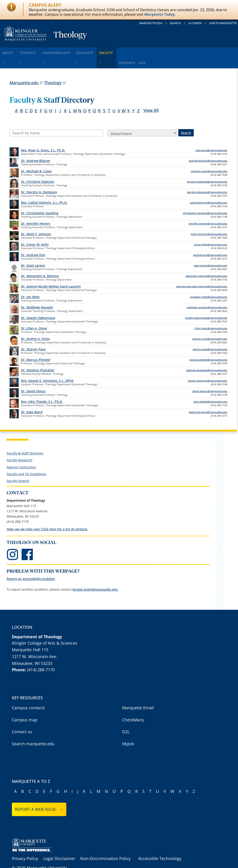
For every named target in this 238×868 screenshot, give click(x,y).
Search (175, 23)
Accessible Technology (160, 845)
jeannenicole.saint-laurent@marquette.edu (202, 273)
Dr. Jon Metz (30, 283)
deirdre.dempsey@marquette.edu (207, 178)
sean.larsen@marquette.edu (211, 252)
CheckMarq (133, 706)
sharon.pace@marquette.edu (210, 336)
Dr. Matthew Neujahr (37, 294)
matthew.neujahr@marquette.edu (207, 294)
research (155, 51)
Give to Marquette (223, 23)
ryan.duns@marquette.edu (211, 137)
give (176, 51)
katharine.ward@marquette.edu (208, 398)
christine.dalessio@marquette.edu (207, 168)
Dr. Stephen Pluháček (38, 356)
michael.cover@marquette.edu (209, 157)
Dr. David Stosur (33, 377)
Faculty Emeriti (18, 467)
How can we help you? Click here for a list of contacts (47, 515)
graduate (103, 51)
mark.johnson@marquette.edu (209, 220)
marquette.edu (151, 23)
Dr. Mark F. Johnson (36, 220)
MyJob (128, 730)
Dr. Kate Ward (32, 398)
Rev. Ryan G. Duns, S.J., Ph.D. (43, 137)
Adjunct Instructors (21, 453)
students (36, 51)
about (11, 51)
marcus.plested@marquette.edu (208, 346)
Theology (70, 35)
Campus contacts (28, 694)
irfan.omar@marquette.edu (211, 315)
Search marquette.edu (33, 730)
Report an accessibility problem (31, 565)
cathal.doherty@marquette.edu (209, 189)
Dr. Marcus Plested (36, 346)
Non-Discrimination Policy (105, 845)
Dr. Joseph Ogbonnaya (38, 304)
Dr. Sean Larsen (33, 252)
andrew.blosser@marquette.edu (208, 147)
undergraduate (70, 51)
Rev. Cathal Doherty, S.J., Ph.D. (44, 189)
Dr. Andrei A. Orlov (35, 325)
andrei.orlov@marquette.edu (210, 325)
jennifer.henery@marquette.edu (208, 210)
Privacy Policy (25, 845)
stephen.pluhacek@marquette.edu (207, 356)
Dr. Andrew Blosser (36, 147)
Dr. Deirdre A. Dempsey (39, 178)
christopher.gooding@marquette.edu (205, 199)
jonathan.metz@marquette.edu (209, 283)
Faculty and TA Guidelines (26, 460)
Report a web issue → (39, 796)
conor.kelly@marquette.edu (211, 231)
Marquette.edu (24, 69)
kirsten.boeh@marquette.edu (95, 576)
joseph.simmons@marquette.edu (208, 367)
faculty (130, 51)
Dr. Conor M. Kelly (35, 231)
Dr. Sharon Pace (33, 336)
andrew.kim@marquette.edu (210, 241)
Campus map (25, 706)
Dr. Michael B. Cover (36, 157)
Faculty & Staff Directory (25, 440)
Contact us (22, 718)
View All (151, 96)
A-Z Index (195, 23)
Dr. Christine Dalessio (38, 168)
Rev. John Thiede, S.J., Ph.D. (42, 388)
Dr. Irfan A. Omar (34, 315)
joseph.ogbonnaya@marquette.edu (206, 304)
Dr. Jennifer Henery (36, 210)
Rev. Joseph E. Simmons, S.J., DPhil (47, 367)
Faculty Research (19, 446)
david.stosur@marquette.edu (210, 377)
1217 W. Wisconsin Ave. (35, 643)
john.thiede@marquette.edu (210, 388)
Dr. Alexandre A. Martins (40, 262)
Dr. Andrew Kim (33, 241)
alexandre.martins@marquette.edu (206, 262)
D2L (126, 718)
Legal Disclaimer (59, 845)
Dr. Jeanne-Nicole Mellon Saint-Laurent (51, 273)
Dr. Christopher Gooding (40, 199)
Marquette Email (138, 694)
